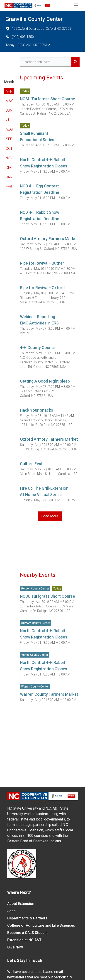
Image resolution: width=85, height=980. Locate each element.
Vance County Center (35, 655)
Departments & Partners (27, 918)
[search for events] (50, 62)
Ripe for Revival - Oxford (42, 288)
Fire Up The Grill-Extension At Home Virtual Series (44, 491)
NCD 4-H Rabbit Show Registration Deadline (40, 215)
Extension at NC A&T (24, 940)
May (9, 101)
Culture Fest (31, 464)
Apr (9, 91)
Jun (9, 110)
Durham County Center (36, 623)
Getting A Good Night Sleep (45, 381)
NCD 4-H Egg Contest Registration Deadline (40, 189)
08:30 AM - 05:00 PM (34, 45)
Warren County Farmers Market (49, 694)
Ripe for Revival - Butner (42, 263)
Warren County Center (35, 687)
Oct (9, 149)
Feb (9, 187)
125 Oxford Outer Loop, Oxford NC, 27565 (38, 29)
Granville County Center (34, 19)
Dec (9, 168)
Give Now (15, 947)
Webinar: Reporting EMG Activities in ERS (39, 320)
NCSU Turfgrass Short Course (47, 99)
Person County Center (35, 589)
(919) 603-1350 (20, 37)
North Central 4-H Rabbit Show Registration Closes (44, 163)
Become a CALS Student (27, 933)
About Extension (21, 904)
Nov (9, 158)
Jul (9, 120)
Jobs (11, 911)
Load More (50, 516)
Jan (9, 177)
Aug (9, 129)
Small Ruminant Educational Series (37, 136)
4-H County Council (38, 348)
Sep (9, 139)
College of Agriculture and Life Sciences (41, 925)
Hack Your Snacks (36, 410)
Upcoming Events (41, 78)
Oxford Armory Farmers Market (49, 239)
